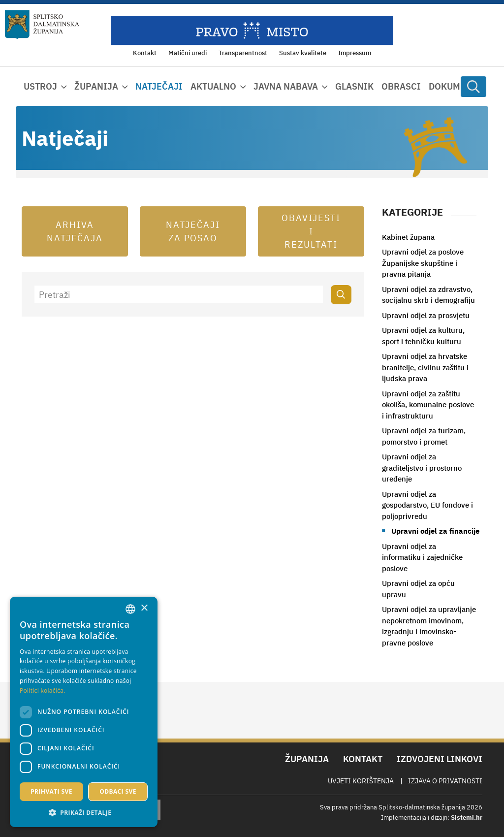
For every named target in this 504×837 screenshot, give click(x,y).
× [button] (144, 608)
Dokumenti (455, 86)
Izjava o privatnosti (445, 781)
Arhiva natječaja (75, 231)
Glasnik (354, 86)
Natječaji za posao (193, 231)
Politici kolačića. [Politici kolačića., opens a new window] (43, 691)
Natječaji (159, 86)
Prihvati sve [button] (51, 791)
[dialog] (84, 712)
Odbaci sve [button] (118, 791)
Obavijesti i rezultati (311, 231)
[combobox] (130, 609)
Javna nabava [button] (286, 86)
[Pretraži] (179, 295)
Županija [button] (96, 86)
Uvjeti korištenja (361, 781)
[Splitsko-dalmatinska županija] (42, 25)
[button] (84, 812)
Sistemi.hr (467, 818)
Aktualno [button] (213, 86)
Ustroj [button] (40, 86)
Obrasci (401, 86)
